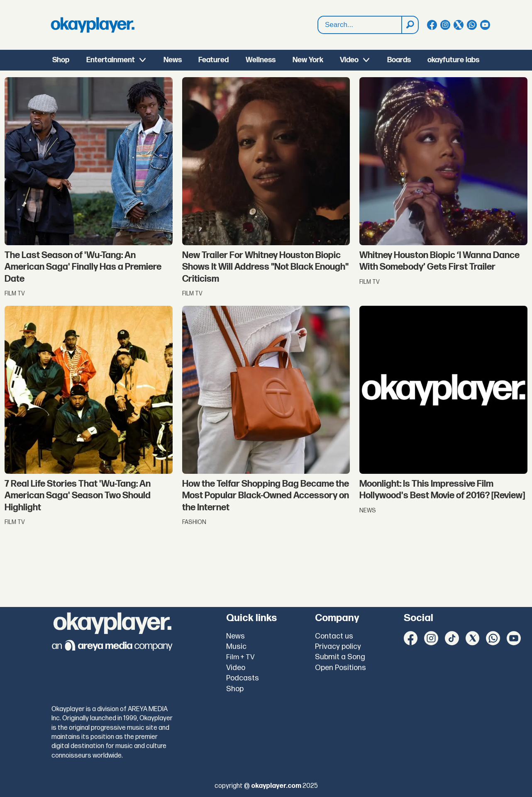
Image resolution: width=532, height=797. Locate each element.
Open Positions (340, 668)
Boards (399, 60)
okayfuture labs (453, 60)
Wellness (261, 60)
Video (349, 60)
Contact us (334, 636)
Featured (214, 60)
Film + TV (240, 657)
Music (236, 647)
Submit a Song (340, 657)
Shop (61, 60)
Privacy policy (338, 647)
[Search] (410, 25)
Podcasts (243, 678)
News (173, 60)
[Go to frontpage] (93, 25)
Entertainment (111, 60)
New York (308, 60)
